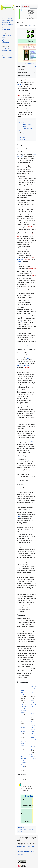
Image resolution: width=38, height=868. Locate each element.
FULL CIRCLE (33, 714)
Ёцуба (19, 516)
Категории (21, 827)
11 (34, 635)
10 (28, 461)
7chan (32, 257)
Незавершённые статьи (25, 829)
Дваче (19, 262)
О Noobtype (20, 855)
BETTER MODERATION (23, 743)
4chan (20, 832)
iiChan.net (20, 260)
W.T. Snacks (32, 227)
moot (19, 95)
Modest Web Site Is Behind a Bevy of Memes (23, 708)
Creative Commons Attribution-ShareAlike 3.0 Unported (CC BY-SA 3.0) (26, 846)
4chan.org (32, 26)
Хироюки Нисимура (23, 366)
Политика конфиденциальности (25, 851)
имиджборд (21, 84)
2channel (26, 368)
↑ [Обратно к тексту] (21, 685)
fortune (33, 275)
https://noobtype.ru (30, 15)
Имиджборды (30, 796)
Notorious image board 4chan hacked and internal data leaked (34, 731)
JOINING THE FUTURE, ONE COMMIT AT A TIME (23, 761)
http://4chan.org (30, 64)
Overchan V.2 (32, 268)
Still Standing (33, 747)
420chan (26, 260)
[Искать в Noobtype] (33, 10)
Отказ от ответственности (23, 858)
